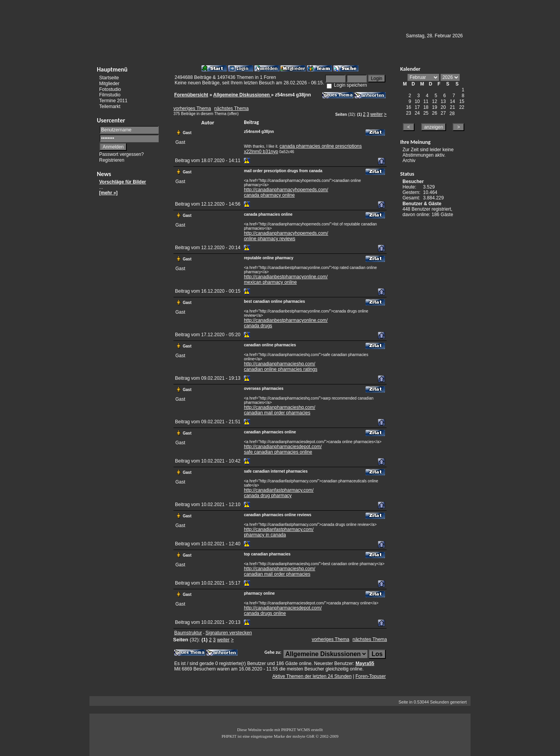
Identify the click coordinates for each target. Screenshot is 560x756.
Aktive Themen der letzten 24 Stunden (312, 676)
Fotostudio (110, 89)
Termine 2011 (113, 101)
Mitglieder (109, 84)
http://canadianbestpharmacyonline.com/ (286, 277)
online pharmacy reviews (269, 239)
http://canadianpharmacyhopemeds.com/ (286, 190)
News (104, 174)
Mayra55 (365, 663)
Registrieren (112, 160)
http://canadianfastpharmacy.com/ (279, 490)
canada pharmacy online (269, 195)
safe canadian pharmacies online (278, 452)
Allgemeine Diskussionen (242, 95)
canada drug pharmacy (268, 496)
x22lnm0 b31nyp (261, 152)
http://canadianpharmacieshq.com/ (279, 364)
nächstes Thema (232, 108)
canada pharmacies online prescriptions (321, 146)
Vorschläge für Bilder (122, 182)
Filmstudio (110, 95)
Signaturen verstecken (228, 633)
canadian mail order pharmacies (277, 413)
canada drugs (258, 326)
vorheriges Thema (192, 108)
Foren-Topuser (371, 676)
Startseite (109, 78)
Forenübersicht (191, 95)
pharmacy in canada (265, 535)
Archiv (409, 161)
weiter (376, 114)
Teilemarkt (110, 107)
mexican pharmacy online (270, 282)
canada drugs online (265, 613)
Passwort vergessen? (122, 154)
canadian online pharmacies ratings (281, 369)
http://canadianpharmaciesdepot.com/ (283, 447)
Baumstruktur (188, 633)
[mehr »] (108, 193)
